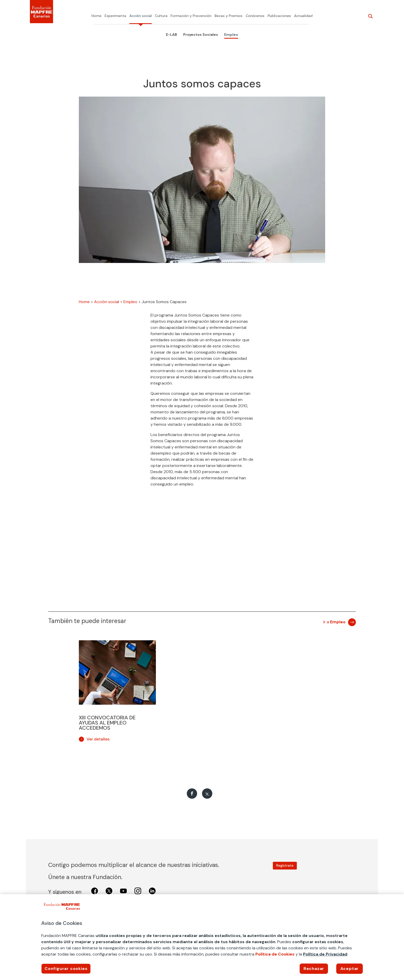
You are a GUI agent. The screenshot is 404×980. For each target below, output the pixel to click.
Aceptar (350, 969)
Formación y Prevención (191, 16)
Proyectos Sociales (201, 35)
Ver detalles (98, 739)
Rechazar (314, 969)
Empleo (231, 35)
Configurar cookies (66, 969)
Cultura (161, 16)
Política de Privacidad (325, 954)
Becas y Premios (229, 16)
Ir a (334, 622)
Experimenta (115, 16)
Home (96, 16)
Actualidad (303, 16)
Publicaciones (279, 16)
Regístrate (285, 866)
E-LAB (171, 35)
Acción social (141, 16)
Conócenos (255, 16)
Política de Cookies (275, 954)
